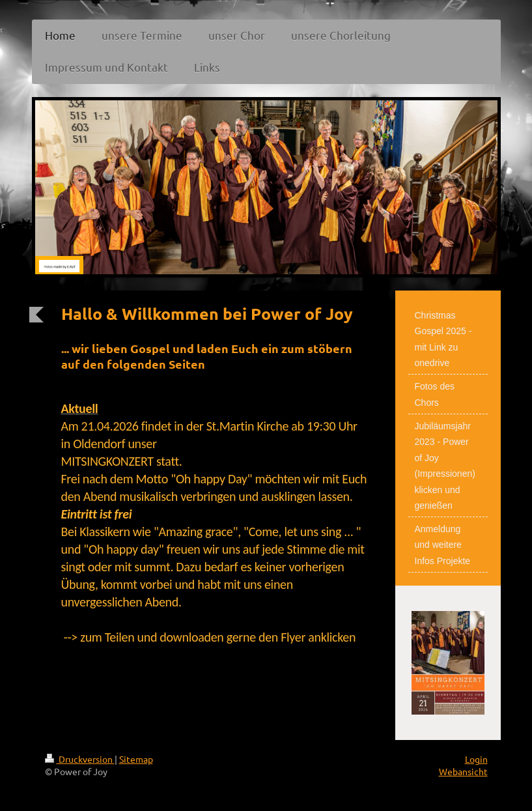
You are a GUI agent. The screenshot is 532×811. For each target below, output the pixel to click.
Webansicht (463, 771)
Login (476, 759)
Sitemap (136, 759)
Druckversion (80, 759)
